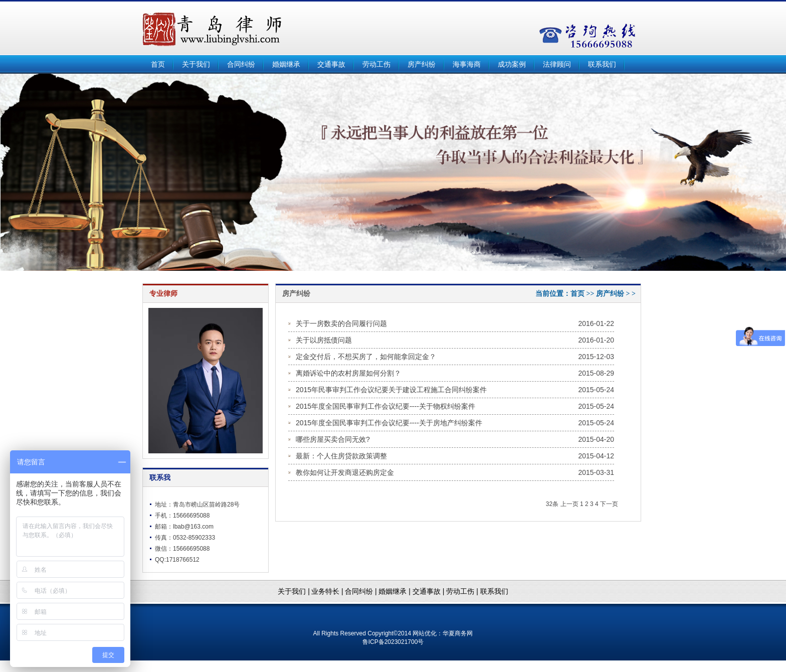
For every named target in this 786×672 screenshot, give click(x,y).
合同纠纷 (241, 64)
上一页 (569, 504)
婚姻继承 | (395, 591)
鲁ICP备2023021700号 (393, 642)
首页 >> (583, 294)
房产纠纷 (422, 64)
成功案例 (512, 64)
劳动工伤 (376, 64)
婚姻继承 (286, 64)
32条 (552, 504)
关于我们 (196, 64)
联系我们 (602, 64)
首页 (158, 64)
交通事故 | (429, 591)
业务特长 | (327, 591)
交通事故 (331, 64)
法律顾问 (557, 64)
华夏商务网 (458, 633)
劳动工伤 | (463, 591)
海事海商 (467, 64)
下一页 (609, 504)
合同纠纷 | (362, 591)
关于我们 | (294, 591)
